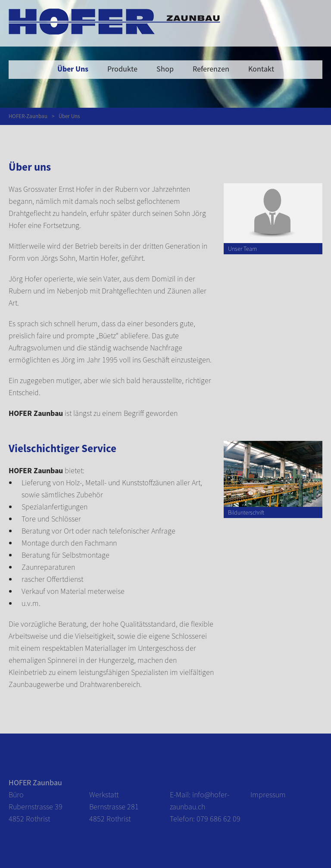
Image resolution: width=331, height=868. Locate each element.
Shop (165, 69)
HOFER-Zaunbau (28, 116)
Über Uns (73, 69)
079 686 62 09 (219, 819)
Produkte (122, 69)
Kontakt (261, 69)
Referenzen (211, 69)
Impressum (268, 795)
